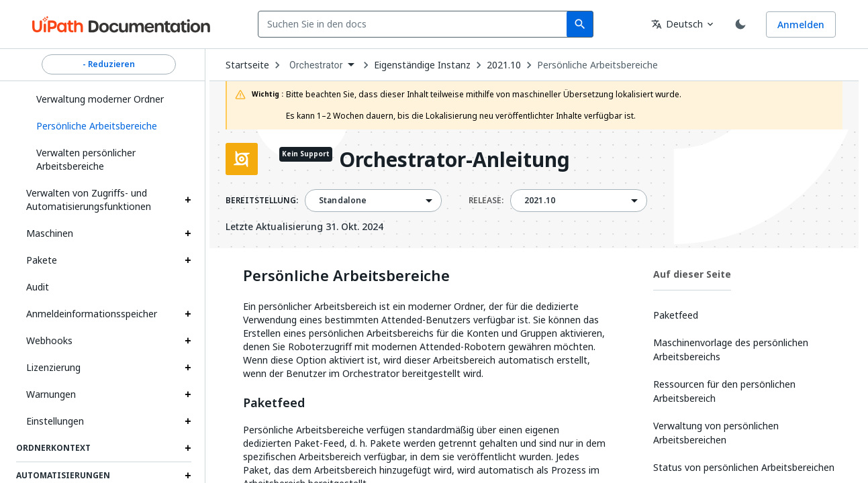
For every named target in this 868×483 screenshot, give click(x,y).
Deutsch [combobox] (677, 24)
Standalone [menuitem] (343, 201)
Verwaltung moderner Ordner (100, 99)
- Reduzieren (109, 64)
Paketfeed (274, 403)
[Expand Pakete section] (188, 260)
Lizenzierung (53, 367)
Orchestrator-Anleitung (454, 161)
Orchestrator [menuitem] (316, 65)
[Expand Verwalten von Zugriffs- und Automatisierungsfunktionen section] (188, 200)
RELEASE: (486, 201)
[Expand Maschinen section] (188, 233)
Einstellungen (55, 421)
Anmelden (801, 24)
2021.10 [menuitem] (540, 201)
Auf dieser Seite (692, 274)
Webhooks (49, 340)
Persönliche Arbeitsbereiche (597, 65)
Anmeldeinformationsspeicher (92, 314)
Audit (38, 287)
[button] (109, 126)
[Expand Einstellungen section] (188, 421)
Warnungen (51, 394)
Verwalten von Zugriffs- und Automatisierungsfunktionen (89, 200)
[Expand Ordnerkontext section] (188, 448)
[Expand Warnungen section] (188, 394)
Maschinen (50, 233)
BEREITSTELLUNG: (262, 201)
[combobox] (415, 24)
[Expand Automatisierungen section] (188, 476)
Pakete (42, 260)
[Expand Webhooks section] (188, 341)
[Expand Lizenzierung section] (188, 368)
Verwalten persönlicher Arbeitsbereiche (86, 159)
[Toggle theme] (740, 24)
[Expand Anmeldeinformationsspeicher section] (188, 314)
